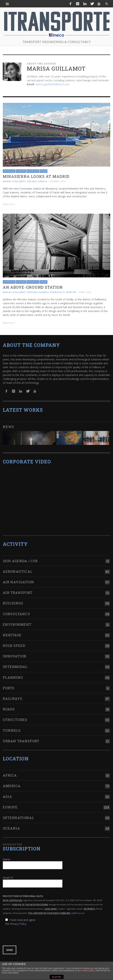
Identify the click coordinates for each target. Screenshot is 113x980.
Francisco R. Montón (63, 292)
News (8, 427)
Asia (7, 797)
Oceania (11, 828)
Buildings (13, 603)
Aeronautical (18, 571)
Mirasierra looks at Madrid (36, 176)
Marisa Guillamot (14, 181)
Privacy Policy (18, 924)
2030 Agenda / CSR (20, 561)
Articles (9, 171)
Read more (10, 204)
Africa (10, 775)
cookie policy (88, 971)
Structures (15, 720)
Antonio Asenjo (37, 181)
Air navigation (18, 582)
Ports (9, 688)
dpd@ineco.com (78, 913)
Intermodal (15, 667)
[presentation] (31, 936)
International (18, 818)
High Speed (14, 646)
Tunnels (12, 730)
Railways (33, 171)
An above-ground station (33, 287)
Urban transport (21, 741)
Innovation (15, 656)
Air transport (18, 593)
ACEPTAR (56, 977)
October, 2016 (58, 181)
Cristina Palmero (38, 292)
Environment (17, 624)
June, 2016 (85, 292)
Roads (9, 709)
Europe (21, 171)
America (12, 786)
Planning (13, 677)
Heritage (12, 635)
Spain (43, 171)
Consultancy (17, 614)
